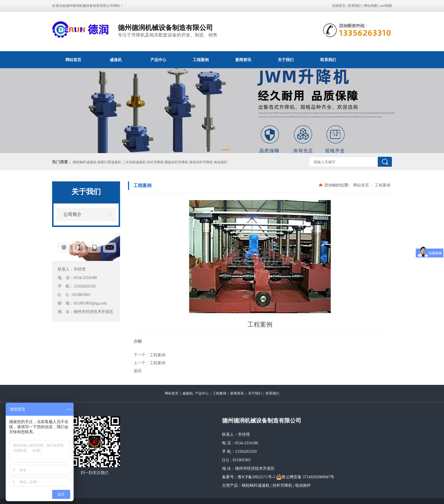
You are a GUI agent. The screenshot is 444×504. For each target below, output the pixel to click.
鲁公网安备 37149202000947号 (305, 477)
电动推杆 (303, 485)
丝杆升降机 (282, 485)
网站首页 (73, 60)
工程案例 (201, 60)
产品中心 (158, 60)
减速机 (116, 60)
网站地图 (371, 6)
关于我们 (286, 60)
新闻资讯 (243, 60)
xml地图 (386, 6)
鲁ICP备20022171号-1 (256, 477)
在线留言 (339, 6)
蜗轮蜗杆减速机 (256, 485)
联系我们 (355, 6)
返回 (138, 371)
